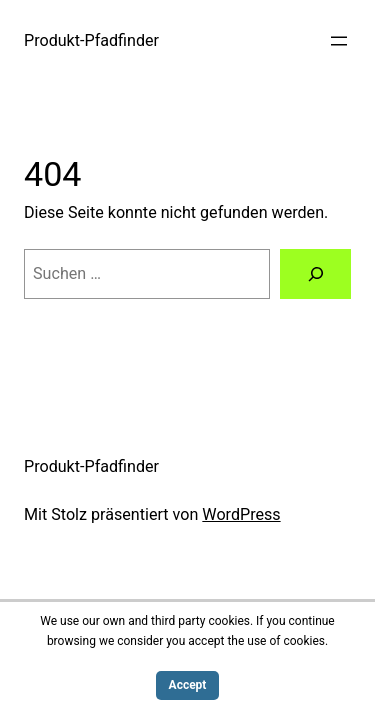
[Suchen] (315, 274)
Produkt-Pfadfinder (91, 40)
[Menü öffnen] (339, 41)
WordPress (241, 514)
